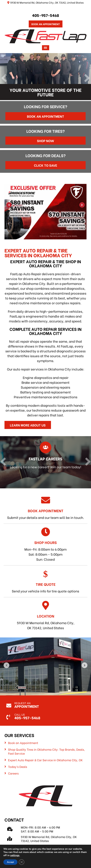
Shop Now (45, 141)
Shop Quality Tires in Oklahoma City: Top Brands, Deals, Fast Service (46, 751)
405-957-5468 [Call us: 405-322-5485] (46, 15)
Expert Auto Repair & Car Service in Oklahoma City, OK (45, 760)
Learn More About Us (28, 425)
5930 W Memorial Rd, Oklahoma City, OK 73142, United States (45, 615)
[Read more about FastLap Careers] (45, 462)
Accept (10, 862)
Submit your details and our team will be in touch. (45, 508)
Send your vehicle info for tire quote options (45, 581)
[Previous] (4, 78)
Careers (13, 773)
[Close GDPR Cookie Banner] (22, 862)
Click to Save (45, 165)
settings (15, 855)
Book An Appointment (46, 24)
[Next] (87, 78)
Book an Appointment (45, 116)
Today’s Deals (18, 767)
